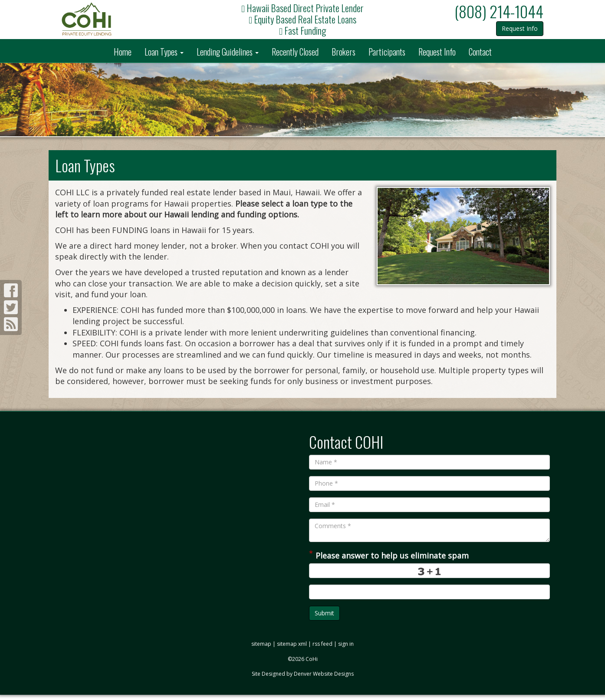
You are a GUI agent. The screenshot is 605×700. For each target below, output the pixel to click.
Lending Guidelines (228, 52)
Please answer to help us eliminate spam (389, 555)
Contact (480, 52)
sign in (346, 644)
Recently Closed (295, 52)
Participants (387, 52)
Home (123, 52)
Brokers (344, 52)
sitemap (261, 644)
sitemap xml (292, 644)
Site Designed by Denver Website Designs (303, 674)
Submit (324, 613)
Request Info (520, 28)
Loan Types (164, 52)
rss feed (322, 644)
